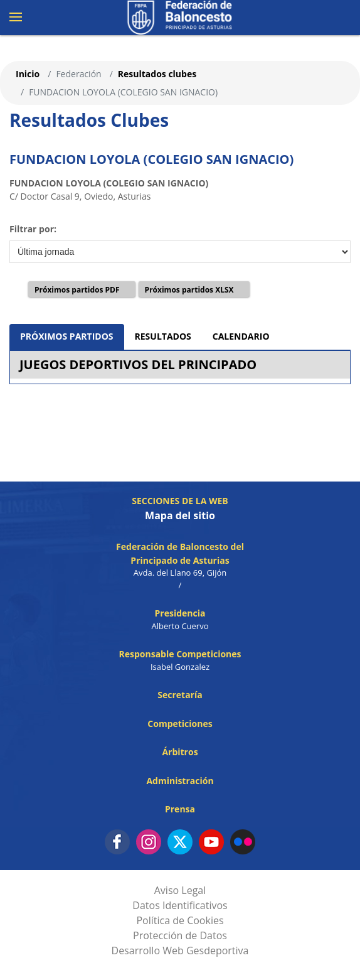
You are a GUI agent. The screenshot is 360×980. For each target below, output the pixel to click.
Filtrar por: (33, 229)
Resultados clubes (157, 74)
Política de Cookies (180, 920)
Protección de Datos (180, 935)
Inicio (28, 74)
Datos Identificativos (180, 905)
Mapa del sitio (180, 515)
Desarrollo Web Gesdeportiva (180, 950)
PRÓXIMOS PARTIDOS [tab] (67, 336)
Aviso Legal (180, 890)
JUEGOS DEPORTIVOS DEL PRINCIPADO (138, 364)
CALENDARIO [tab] (241, 336)
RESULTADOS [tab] (163, 336)
